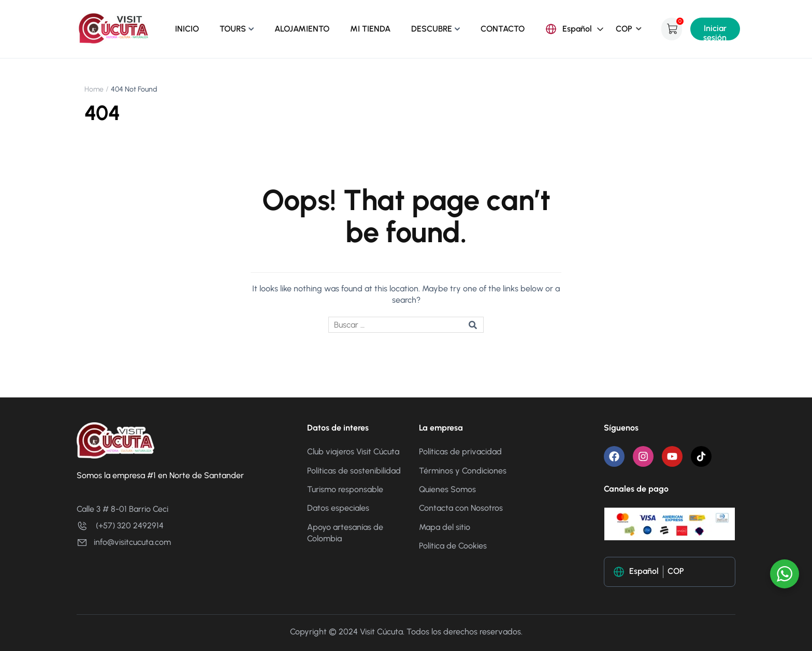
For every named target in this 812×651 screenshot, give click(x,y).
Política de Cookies (453, 546)
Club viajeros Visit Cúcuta (353, 452)
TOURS (233, 29)
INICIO (187, 29)
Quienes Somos (448, 489)
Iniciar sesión (715, 32)
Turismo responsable (345, 489)
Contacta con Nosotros (461, 508)
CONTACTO (503, 29)
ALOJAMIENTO (302, 29)
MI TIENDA (370, 29)
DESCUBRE (432, 29)
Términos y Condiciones (463, 471)
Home (94, 89)
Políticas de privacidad (461, 452)
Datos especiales (338, 508)
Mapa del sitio (445, 527)
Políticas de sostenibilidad (354, 471)
